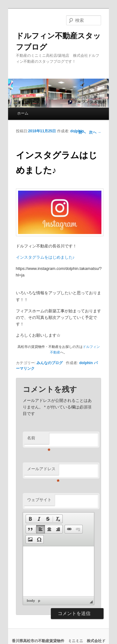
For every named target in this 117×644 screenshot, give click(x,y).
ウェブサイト (39, 500)
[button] (30, 519)
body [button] (31, 601)
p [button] (39, 601)
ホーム (23, 113)
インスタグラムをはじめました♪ (45, 257)
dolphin (77, 131)
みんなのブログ (50, 363)
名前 (38, 440)
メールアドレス (43, 471)
